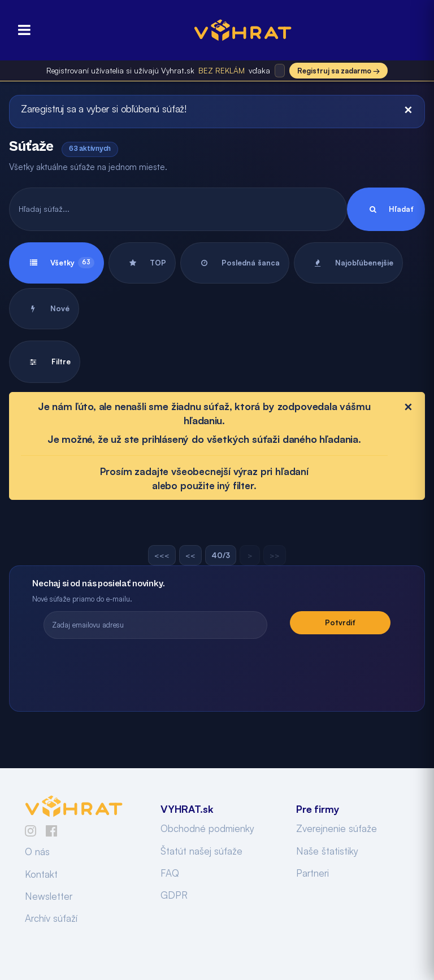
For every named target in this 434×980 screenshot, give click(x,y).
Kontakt (41, 874)
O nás (37, 851)
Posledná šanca (235, 263)
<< (190, 555)
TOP (142, 263)
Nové (44, 309)
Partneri (313, 873)
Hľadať (386, 209)
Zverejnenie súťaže (337, 828)
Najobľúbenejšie (348, 263)
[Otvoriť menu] (21, 30)
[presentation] (217, 670)
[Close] (408, 110)
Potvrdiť (340, 622)
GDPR (174, 895)
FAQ (170, 873)
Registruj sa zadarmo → (338, 71)
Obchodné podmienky (207, 828)
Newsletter (49, 896)
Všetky (57, 263)
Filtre (45, 362)
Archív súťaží (51, 918)
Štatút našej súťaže (201, 851)
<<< (162, 555)
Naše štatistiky (327, 851)
